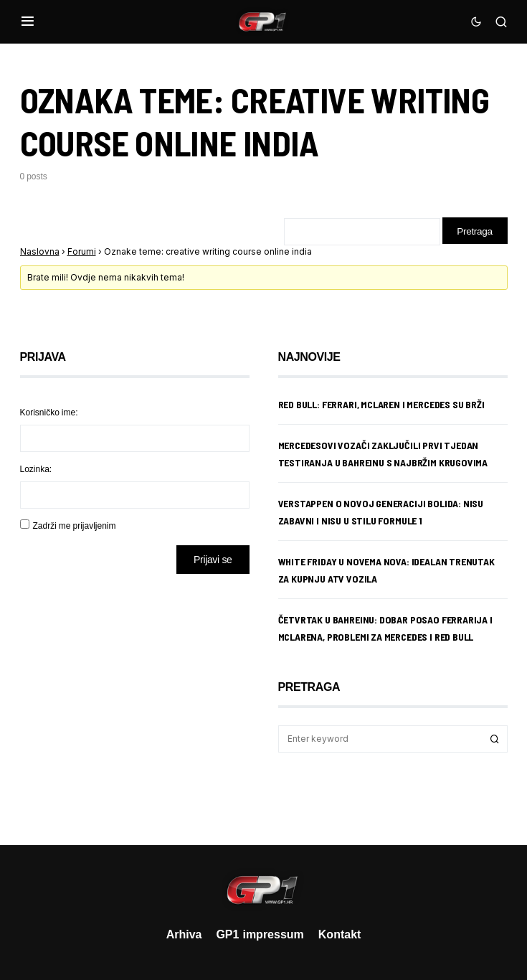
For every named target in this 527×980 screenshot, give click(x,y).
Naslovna (40, 252)
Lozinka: (36, 470)
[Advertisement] (135, 699)
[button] (28, 22)
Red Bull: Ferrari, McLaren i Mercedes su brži (381, 406)
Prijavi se (213, 561)
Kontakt (340, 934)
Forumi (82, 252)
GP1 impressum (260, 934)
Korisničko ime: (49, 414)
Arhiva (184, 934)
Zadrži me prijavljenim (75, 527)
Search (495, 740)
